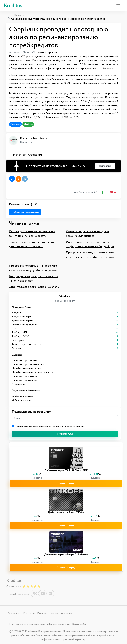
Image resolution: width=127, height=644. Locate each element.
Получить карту (66, 483)
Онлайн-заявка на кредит (26, 368)
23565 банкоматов (22, 396)
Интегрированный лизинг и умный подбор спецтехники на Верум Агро (90, 244)
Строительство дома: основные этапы (34, 287)
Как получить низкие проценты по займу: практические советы (32, 234)
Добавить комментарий (25, 212)
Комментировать (47, 53)
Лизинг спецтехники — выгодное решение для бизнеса (88, 234)
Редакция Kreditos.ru (33, 138)
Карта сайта (79, 624)
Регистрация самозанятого (27, 344)
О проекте (14, 614)
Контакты (29, 614)
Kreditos (13, 6)
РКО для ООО (21, 337)
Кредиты (17, 313)
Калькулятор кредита (25, 360)
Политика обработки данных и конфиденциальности (39, 624)
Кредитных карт (21, 317)
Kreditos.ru (35, 155)
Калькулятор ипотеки (24, 376)
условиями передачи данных (68, 426)
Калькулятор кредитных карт (29, 364)
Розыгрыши (15, 124)
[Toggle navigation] (118, 6)
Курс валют (19, 384)
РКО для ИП (19, 333)
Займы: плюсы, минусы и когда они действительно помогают (32, 244)
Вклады (16, 348)
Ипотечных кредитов (24, 325)
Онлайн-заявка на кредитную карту (32, 372)
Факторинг (18, 340)
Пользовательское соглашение (55, 614)
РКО (14, 329)
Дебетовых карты (22, 321)
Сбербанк (28, 124)
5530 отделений (21, 400)
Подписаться (65, 434)
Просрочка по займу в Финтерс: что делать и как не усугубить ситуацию (90, 255)
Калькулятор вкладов (24, 380)
